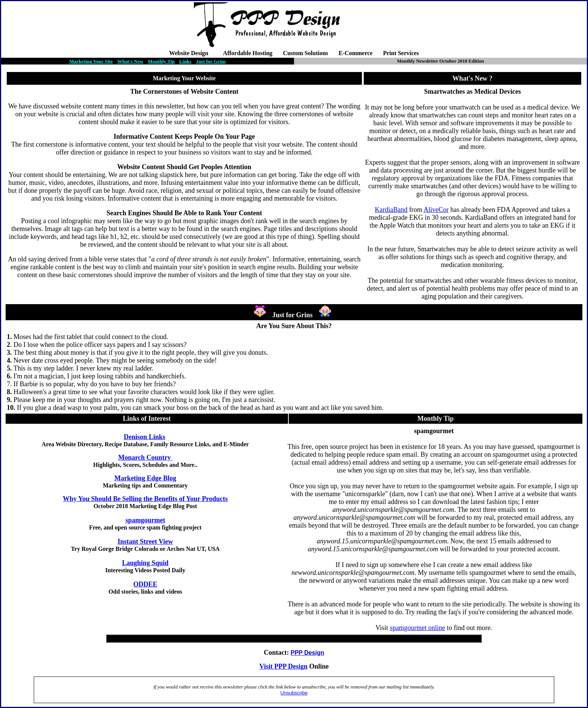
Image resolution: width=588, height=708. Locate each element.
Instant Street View (145, 541)
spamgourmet (145, 520)
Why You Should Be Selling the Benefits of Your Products (145, 499)
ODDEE (145, 584)
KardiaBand (391, 210)
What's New (130, 61)
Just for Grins (211, 61)
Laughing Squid (145, 563)
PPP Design (291, 666)
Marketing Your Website (184, 78)
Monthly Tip (161, 61)
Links (185, 61)
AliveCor (436, 210)
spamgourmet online (418, 628)
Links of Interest (147, 418)
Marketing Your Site (91, 61)
